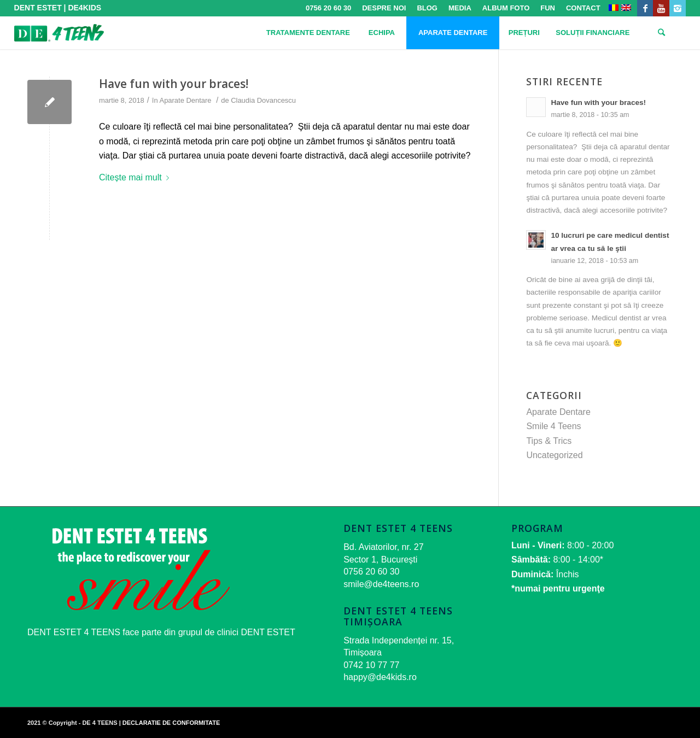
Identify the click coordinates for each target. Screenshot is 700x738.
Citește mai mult (136, 177)
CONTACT (583, 8)
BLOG (427, 8)
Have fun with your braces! (174, 84)
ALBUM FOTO (506, 8)
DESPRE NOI (384, 8)
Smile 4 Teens (553, 426)
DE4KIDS (84, 8)
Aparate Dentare (186, 100)
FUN (548, 8)
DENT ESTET (38, 8)
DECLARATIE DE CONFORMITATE (171, 723)
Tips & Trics (549, 441)
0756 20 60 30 (328, 8)
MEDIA (460, 8)
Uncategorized (554, 455)
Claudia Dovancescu (263, 100)
